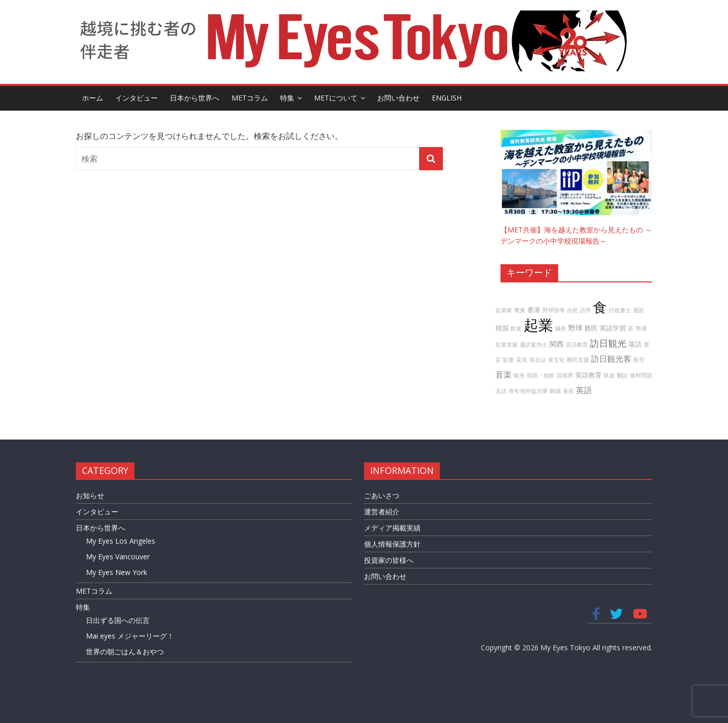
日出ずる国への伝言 (118, 620)
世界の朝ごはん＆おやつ (125, 652)
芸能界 (565, 375)
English (447, 98)
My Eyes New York (117, 572)
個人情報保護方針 (392, 544)
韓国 (502, 328)
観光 (519, 375)
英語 (584, 390)
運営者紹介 (382, 512)
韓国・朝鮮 (541, 375)
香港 (534, 310)
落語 (635, 344)
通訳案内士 (534, 345)
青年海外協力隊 (528, 391)
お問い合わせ (398, 98)
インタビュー (136, 98)
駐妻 (509, 360)
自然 (572, 310)
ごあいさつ (382, 495)
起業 (538, 325)
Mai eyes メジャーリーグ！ (130, 636)
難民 (591, 328)
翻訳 (622, 375)
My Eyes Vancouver (118, 557)
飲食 (516, 328)
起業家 (504, 310)
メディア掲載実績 (392, 528)
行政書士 (620, 310)
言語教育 (577, 345)
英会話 (538, 360)
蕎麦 (520, 310)
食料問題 (641, 375)
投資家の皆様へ (389, 560)
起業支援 (507, 345)
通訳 (639, 310)
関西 (557, 344)
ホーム (93, 98)
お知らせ (90, 495)
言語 (501, 391)
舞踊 (555, 391)
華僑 (641, 328)
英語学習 (613, 328)
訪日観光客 (611, 359)
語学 (585, 310)
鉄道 (609, 375)
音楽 (504, 374)
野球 (575, 328)
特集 (287, 98)
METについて (336, 98)
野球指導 (554, 310)
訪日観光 (608, 343)
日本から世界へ (195, 98)
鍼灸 (561, 328)
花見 (522, 360)
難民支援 (578, 360)
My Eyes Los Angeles (121, 541)
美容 (568, 391)
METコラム (250, 98)
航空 (639, 360)
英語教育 (588, 375)
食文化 (556, 360)
